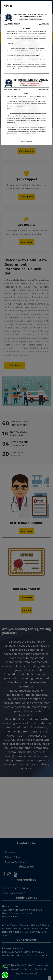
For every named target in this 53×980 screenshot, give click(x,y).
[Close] (49, 5)
